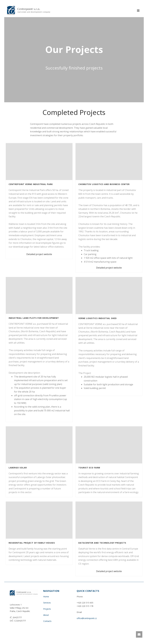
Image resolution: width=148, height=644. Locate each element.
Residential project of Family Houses (32, 543)
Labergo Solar (18, 468)
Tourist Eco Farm (89, 468)
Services (47, 603)
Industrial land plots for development (34, 318)
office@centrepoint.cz (87, 618)
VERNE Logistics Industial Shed (98, 318)
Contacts (47, 621)
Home (46, 597)
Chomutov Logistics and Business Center (104, 184)
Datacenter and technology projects (102, 543)
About (46, 615)
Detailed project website (39, 254)
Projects (47, 609)
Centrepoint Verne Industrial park (31, 184)
